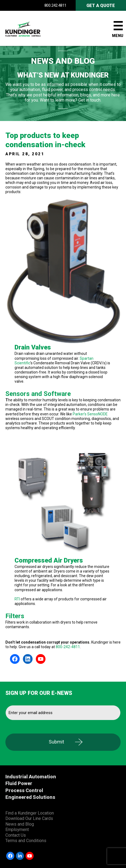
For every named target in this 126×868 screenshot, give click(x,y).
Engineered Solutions (30, 797)
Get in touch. (90, 100)
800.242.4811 (55, 5)
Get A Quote (101, 6)
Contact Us (16, 835)
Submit (56, 742)
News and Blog (20, 824)
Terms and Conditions (26, 841)
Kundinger (32, 28)
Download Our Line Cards (29, 818)
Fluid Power (19, 783)
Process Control (24, 790)
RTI (17, 599)
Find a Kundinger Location (30, 813)
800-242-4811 (68, 647)
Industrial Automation (31, 777)
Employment (17, 830)
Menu (118, 36)
